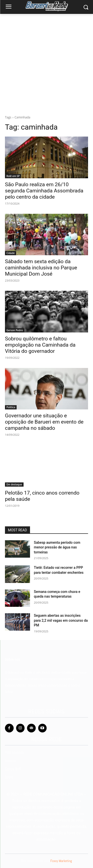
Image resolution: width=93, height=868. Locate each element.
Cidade (11, 253)
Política (11, 407)
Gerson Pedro (15, 330)
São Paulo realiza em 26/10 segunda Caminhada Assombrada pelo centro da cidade (44, 191)
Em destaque (14, 484)
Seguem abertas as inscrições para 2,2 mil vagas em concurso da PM (61, 620)
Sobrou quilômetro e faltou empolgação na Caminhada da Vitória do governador (40, 345)
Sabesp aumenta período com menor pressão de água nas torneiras (57, 547)
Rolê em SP (13, 176)
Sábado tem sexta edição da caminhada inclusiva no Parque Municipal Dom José (41, 268)
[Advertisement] (46, 66)
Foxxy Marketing (61, 861)
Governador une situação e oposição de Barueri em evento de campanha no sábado (44, 422)
